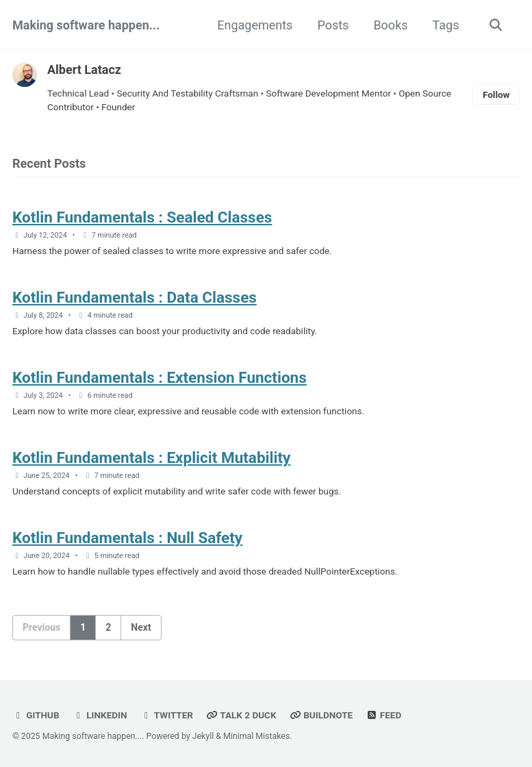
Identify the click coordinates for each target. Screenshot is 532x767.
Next (141, 627)
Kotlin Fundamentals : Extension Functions (160, 377)
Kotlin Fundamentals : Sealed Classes (142, 217)
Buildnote (321, 715)
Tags (446, 25)
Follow (496, 95)
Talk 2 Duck (241, 715)
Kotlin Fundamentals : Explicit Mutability (151, 457)
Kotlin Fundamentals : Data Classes (135, 297)
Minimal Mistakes (256, 736)
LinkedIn (100, 715)
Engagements (255, 25)
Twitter (167, 715)
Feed (384, 715)
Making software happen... (86, 25)
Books (390, 25)
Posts (333, 25)
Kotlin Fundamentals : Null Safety (127, 538)
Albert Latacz (84, 70)
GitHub (36, 715)
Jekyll (203, 736)
